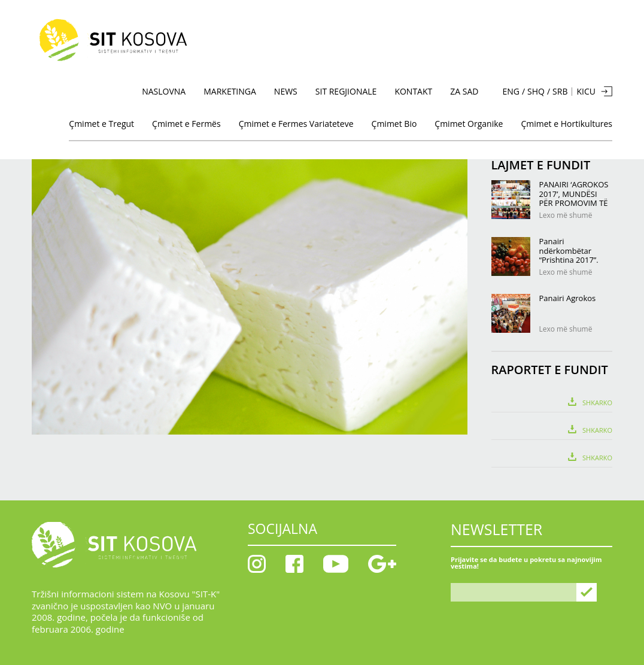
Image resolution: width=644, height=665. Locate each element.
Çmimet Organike (469, 124)
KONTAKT (413, 91)
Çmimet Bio (394, 124)
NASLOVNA (164, 91)
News (286, 91)
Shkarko (597, 402)
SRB (560, 92)
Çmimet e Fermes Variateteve (296, 124)
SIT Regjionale (346, 91)
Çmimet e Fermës (186, 124)
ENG (511, 92)
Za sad (464, 91)
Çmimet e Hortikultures (566, 124)
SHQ (536, 92)
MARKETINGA (230, 91)
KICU (586, 91)
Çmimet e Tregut (101, 124)
